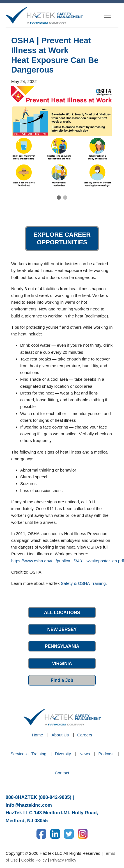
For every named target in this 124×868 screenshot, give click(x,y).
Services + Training (28, 754)
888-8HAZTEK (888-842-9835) (38, 797)
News (85, 754)
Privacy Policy (63, 860)
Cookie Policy (34, 860)
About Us (60, 735)
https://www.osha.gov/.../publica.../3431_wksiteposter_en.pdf (68, 561)
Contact (62, 773)
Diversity (63, 754)
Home (37, 735)
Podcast (106, 754)
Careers (85, 735)
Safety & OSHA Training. (84, 583)
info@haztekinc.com (29, 805)
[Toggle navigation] (107, 15)
